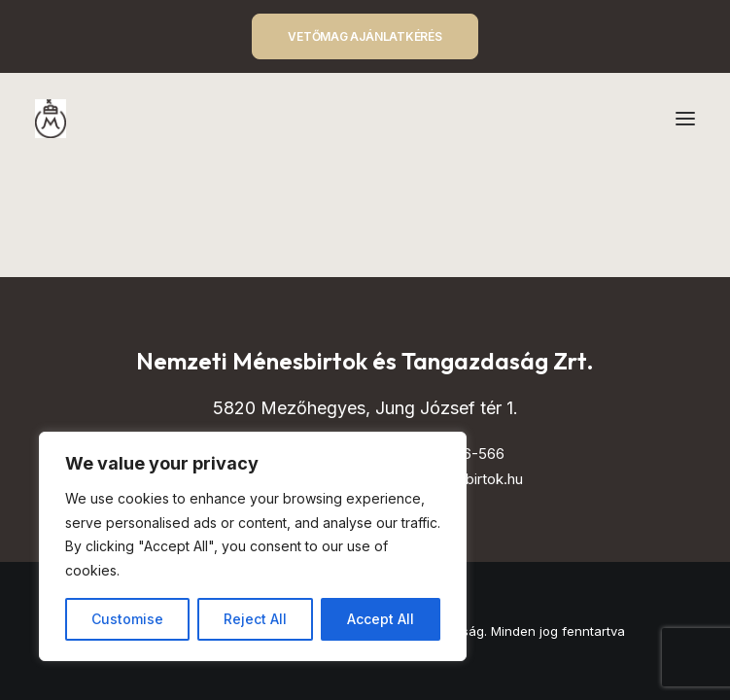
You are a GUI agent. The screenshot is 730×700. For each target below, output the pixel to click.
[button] (685, 119)
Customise (127, 619)
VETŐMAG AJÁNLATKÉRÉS (365, 36)
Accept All (381, 619)
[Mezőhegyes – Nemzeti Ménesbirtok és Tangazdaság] (51, 119)
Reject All (255, 619)
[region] (253, 546)
